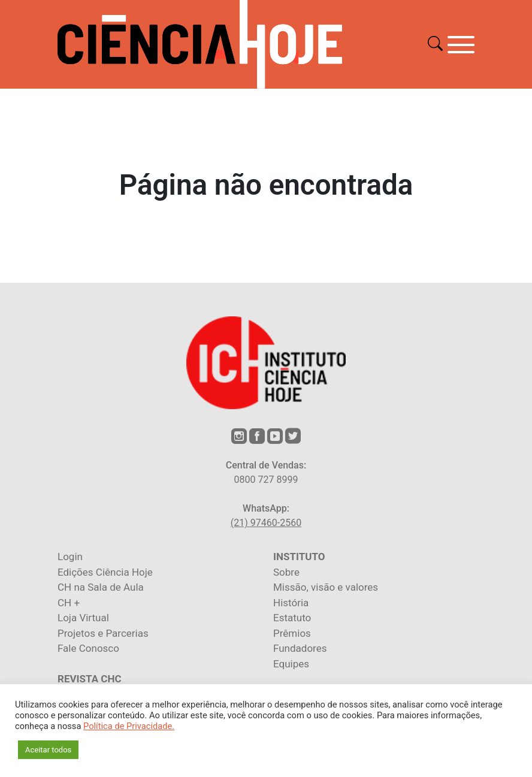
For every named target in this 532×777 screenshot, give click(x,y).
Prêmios (292, 633)
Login (70, 557)
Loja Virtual (83, 618)
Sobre (286, 572)
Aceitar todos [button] (48, 750)
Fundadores (300, 648)
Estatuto (292, 618)
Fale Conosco (88, 648)
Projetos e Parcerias (103, 633)
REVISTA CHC (90, 679)
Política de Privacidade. (129, 726)
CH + (69, 603)
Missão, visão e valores (326, 587)
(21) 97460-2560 (266, 523)
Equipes (291, 664)
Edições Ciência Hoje (105, 572)
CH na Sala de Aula (101, 587)
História (291, 603)
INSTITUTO (299, 557)
